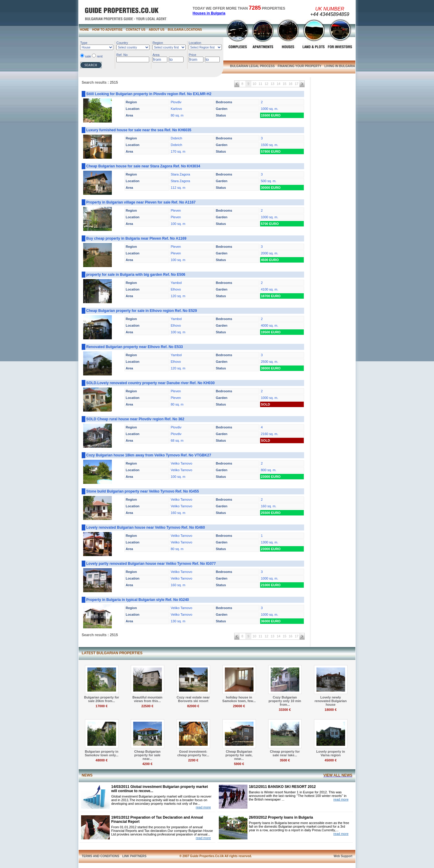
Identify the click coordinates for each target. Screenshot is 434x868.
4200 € (147, 764)
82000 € (193, 706)
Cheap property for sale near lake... (285, 753)
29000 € (239, 706)
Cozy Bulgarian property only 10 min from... (285, 701)
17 (297, 84)
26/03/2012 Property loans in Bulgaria (281, 817)
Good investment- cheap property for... (193, 753)
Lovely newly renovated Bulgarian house (331, 701)
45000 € (331, 760)
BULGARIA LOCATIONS (185, 30)
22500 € (147, 706)
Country (122, 43)
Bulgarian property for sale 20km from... (102, 699)
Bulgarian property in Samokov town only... (102, 753)
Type (84, 43)
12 (266, 84)
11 (260, 84)
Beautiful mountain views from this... (147, 699)
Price (192, 55)
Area (156, 55)
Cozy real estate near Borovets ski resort (193, 699)
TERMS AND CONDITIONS (101, 856)
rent (100, 56)
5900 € (239, 764)
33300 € (285, 710)
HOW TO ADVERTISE (107, 30)
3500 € (285, 760)
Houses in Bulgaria (209, 13)
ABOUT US (156, 30)
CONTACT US (136, 30)
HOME (84, 30)
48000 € (102, 760)
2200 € (193, 760)
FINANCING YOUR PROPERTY (299, 66)
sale (88, 56)
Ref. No (122, 55)
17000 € (102, 706)
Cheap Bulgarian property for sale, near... (239, 755)
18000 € (331, 710)
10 (254, 84)
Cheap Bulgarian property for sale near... (147, 755)
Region (158, 43)
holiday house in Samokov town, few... (239, 699)
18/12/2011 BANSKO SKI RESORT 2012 (282, 787)
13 (272, 84)
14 (278, 84)
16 (291, 84)
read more (203, 807)
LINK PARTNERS (134, 856)
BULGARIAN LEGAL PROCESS (252, 66)
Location (195, 43)
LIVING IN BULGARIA (340, 66)
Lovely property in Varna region (330, 753)
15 (285, 84)
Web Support (343, 856)
